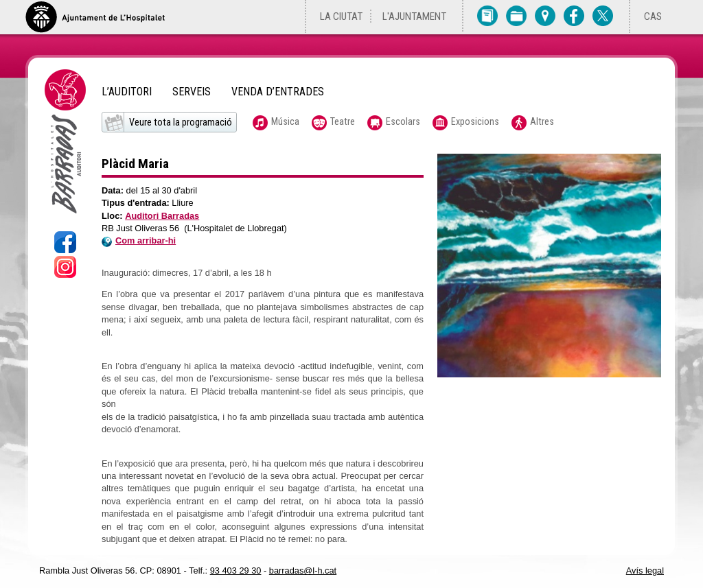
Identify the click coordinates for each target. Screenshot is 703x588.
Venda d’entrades (278, 92)
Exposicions (475, 122)
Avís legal (645, 571)
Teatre (343, 122)
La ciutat (341, 16)
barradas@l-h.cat (303, 571)
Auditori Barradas (162, 216)
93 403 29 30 (236, 571)
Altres (542, 122)
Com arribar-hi (139, 241)
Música (285, 122)
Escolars (403, 122)
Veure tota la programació (181, 122)
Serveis (192, 92)
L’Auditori (127, 92)
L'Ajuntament (414, 16)
